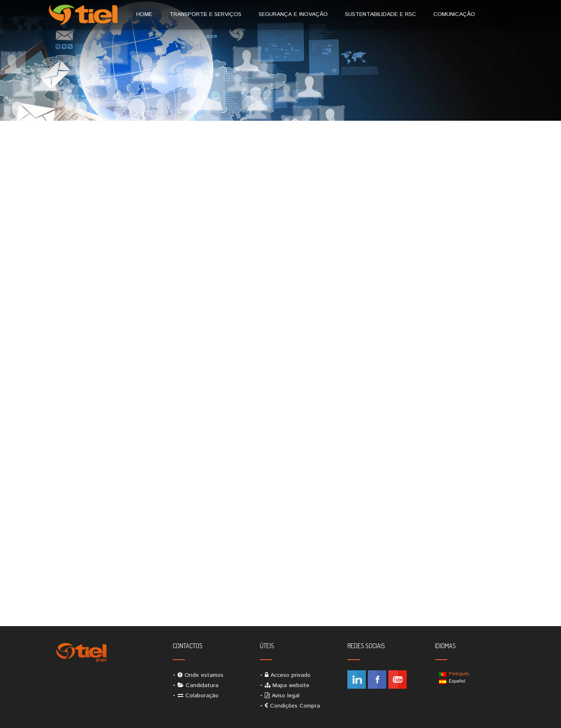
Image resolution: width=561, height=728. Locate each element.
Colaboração (202, 696)
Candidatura (202, 685)
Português (454, 674)
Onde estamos (204, 675)
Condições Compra (295, 706)
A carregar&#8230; (281, 396)
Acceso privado (291, 675)
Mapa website (291, 685)
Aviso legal (286, 696)
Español (452, 681)
